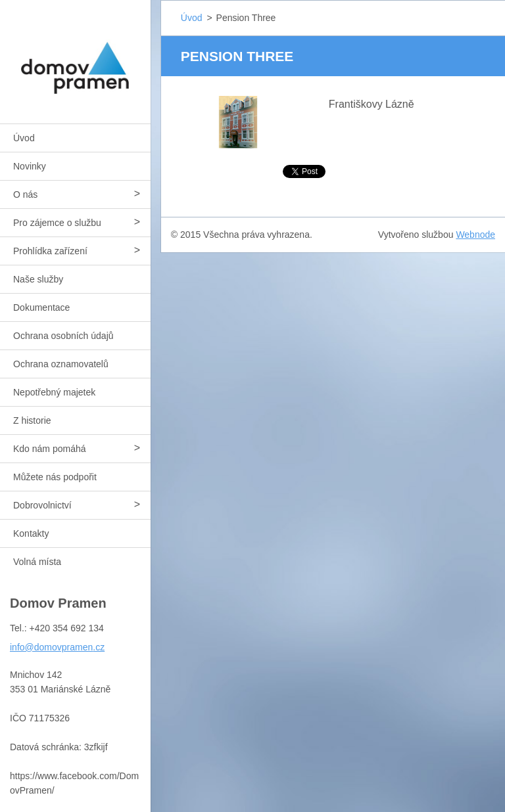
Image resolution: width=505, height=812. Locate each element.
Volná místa (37, 562)
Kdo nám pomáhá (50, 449)
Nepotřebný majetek (54, 392)
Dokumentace (41, 307)
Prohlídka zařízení (50, 251)
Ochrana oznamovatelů (61, 364)
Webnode (475, 235)
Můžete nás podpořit (55, 477)
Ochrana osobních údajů (63, 336)
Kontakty (31, 533)
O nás (25, 194)
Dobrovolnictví (42, 505)
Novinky (30, 166)
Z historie (32, 420)
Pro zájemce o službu (57, 223)
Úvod (24, 138)
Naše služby (38, 279)
